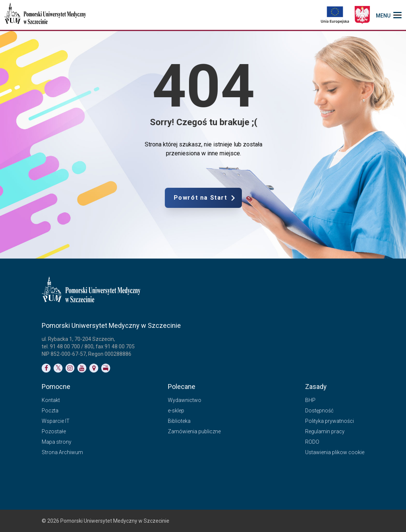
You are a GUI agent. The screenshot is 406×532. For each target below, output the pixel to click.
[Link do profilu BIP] (106, 368)
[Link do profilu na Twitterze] (58, 368)
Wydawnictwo (185, 400)
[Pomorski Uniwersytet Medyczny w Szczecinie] (46, 15)
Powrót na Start (231, 198)
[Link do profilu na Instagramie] (70, 368)
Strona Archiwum (62, 452)
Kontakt (51, 400)
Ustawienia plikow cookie (335, 452)
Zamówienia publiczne (194, 431)
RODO (312, 442)
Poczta (50, 411)
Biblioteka (179, 421)
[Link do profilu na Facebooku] (46, 368)
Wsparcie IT (56, 421)
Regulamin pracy (325, 431)
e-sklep (176, 411)
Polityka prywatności (330, 421)
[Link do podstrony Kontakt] (94, 368)
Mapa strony (57, 442)
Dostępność (319, 411)
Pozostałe (54, 431)
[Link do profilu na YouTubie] (82, 368)
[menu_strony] (389, 15)
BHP (310, 400)
